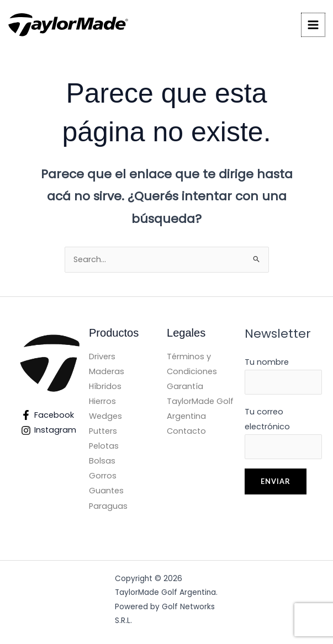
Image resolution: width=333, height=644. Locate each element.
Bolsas (102, 461)
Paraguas (108, 506)
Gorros (103, 476)
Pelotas (104, 446)
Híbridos (105, 386)
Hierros (102, 401)
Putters (103, 431)
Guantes (106, 491)
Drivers (102, 356)
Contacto (186, 431)
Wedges (105, 416)
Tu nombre (283, 376)
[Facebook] (48, 415)
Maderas (107, 371)
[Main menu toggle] (313, 25)
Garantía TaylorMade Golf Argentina (200, 401)
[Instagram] (49, 430)
